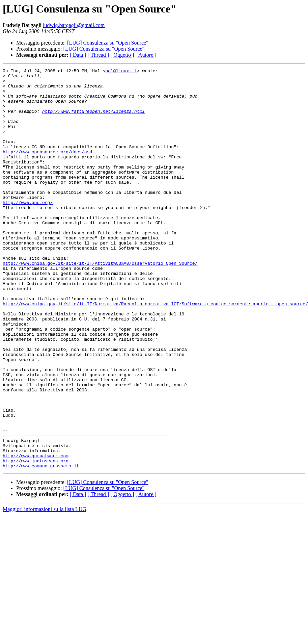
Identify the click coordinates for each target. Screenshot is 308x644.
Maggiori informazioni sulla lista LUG (45, 589)
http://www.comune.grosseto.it (41, 546)
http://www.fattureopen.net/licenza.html (93, 120)
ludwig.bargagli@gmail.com (74, 25)
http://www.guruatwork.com (36, 534)
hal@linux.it (121, 72)
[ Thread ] (99, 55)
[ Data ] (78, 55)
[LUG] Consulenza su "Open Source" (108, 43)
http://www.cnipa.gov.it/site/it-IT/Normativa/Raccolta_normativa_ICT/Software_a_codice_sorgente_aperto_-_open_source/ (155, 351)
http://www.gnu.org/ (28, 230)
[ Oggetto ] (122, 55)
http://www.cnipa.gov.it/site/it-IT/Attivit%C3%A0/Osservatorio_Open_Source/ (100, 303)
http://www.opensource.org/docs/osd (47, 169)
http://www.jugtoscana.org (36, 540)
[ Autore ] (146, 55)
